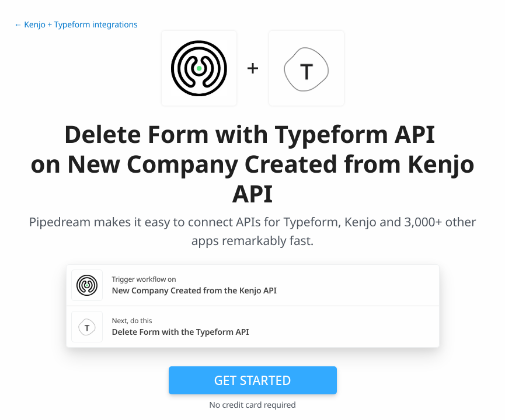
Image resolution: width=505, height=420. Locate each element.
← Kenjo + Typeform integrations (76, 25)
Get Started (253, 380)
